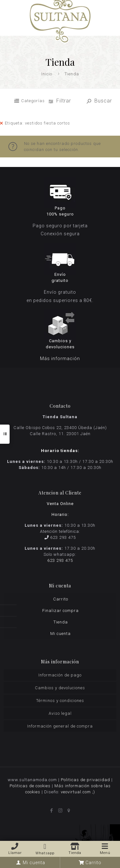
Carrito (61, 599)
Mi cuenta (60, 634)
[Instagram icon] (60, 811)
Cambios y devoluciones (60, 688)
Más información (60, 359)
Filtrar (61, 101)
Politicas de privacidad (85, 780)
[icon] (69, 811)
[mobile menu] (111, 10)
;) (94, 792)
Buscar (99, 101)
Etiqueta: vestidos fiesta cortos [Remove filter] (37, 123)
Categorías (33, 101)
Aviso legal (60, 713)
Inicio (47, 74)
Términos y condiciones (60, 701)
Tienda (61, 622)
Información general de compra (60, 726)
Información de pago (60, 675)
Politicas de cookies (30, 786)
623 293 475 (63, 537)
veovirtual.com (76, 792)
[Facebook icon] (51, 811)
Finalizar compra (60, 611)
